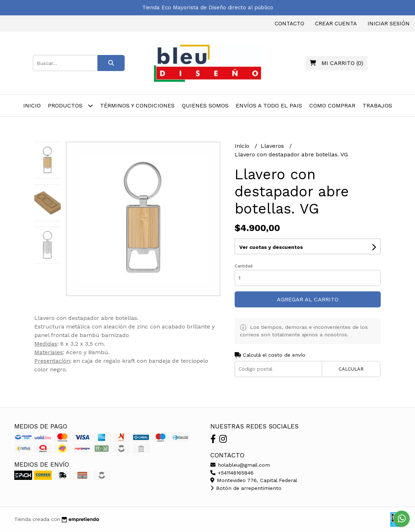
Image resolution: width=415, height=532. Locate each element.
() (336, 63)
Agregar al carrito (308, 299)
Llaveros (273, 146)
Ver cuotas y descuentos (271, 247)
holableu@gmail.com (240, 465)
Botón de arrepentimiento (246, 488)
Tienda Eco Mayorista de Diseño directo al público (208, 7)
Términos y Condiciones (137, 106)
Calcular (351, 369)
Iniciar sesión (389, 24)
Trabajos (377, 106)
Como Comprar (332, 106)
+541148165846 (232, 473)
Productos (70, 106)
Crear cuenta (336, 24)
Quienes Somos (205, 106)
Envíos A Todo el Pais (269, 106)
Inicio (32, 106)
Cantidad (244, 266)
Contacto (289, 24)
